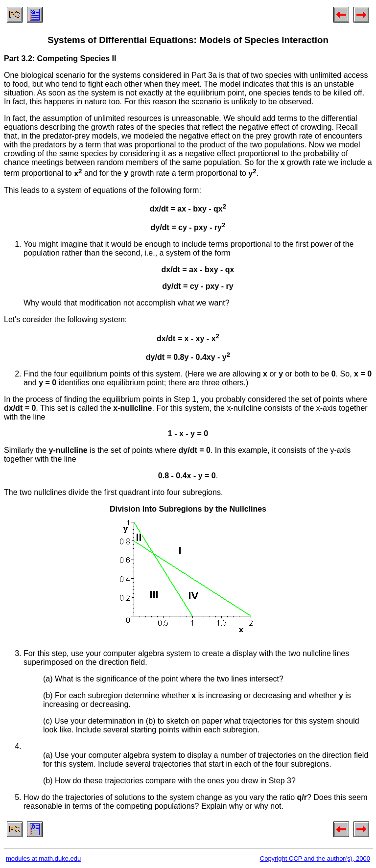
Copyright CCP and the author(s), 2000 (315, 858)
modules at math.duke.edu (43, 858)
